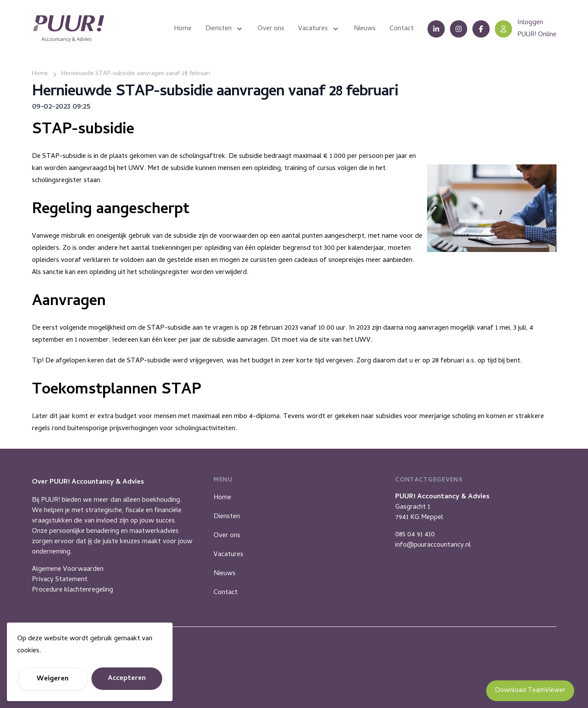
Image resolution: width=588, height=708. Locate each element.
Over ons (227, 536)
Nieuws (225, 574)
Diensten (227, 517)
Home (222, 498)
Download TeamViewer (530, 691)
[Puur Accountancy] (69, 29)
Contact (226, 593)
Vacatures (228, 555)
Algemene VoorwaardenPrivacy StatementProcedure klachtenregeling (72, 580)
